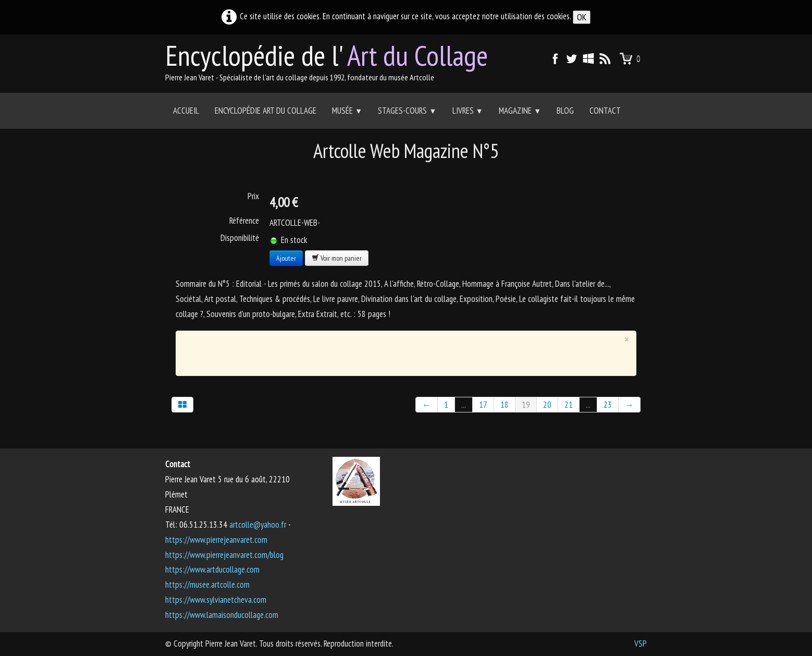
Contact (605, 111)
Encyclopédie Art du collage (266, 111)
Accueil (186, 111)
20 (547, 405)
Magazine (520, 111)
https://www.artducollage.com (212, 569)
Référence (244, 221)
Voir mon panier (337, 258)
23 (608, 405)
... (464, 405)
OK (582, 17)
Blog (565, 111)
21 (569, 405)
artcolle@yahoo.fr (258, 525)
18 (505, 405)
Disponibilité (240, 238)
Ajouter (286, 258)
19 (526, 405)
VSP (641, 643)
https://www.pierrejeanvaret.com (216, 540)
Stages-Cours (407, 111)
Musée (347, 111)
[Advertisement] (399, 351)
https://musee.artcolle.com (207, 585)
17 (483, 405)
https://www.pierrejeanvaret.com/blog (224, 555)
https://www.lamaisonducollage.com (222, 615)
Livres (468, 111)
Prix (253, 196)
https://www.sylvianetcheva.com (216, 600)
